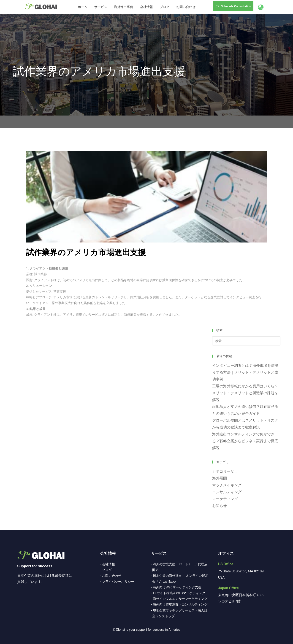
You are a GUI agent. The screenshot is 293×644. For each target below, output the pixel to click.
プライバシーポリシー (118, 581)
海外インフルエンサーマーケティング (180, 599)
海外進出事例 (124, 7)
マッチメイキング (227, 485)
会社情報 (146, 7)
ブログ (165, 7)
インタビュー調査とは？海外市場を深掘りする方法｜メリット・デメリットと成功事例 (245, 372)
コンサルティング (227, 492)
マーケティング (225, 499)
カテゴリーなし (225, 471)
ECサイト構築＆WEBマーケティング (179, 593)
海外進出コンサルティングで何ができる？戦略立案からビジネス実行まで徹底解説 (245, 441)
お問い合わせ (186, 7)
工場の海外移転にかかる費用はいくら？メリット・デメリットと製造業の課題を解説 (245, 393)
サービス (101, 7)
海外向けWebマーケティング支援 (177, 587)
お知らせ (220, 506)
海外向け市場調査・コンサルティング (180, 604)
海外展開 (220, 478)
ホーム (83, 7)
